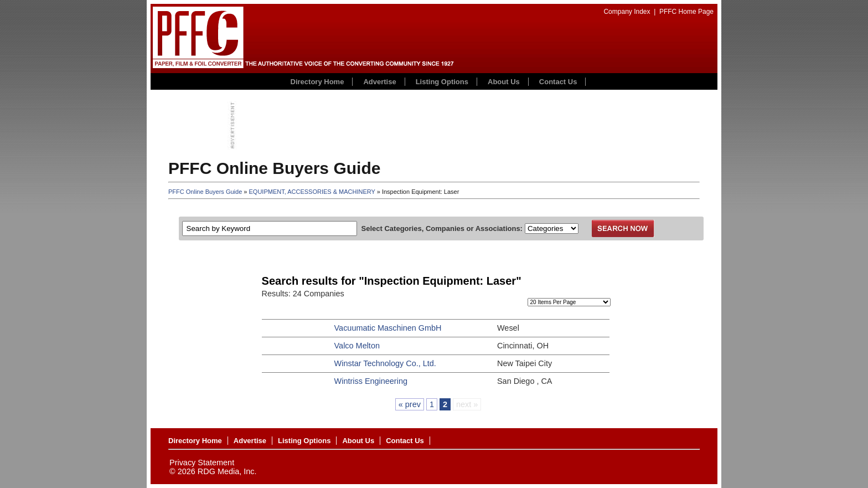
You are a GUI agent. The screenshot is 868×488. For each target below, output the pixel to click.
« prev (410, 404)
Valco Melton (357, 346)
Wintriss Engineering (371, 381)
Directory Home (317, 82)
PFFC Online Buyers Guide (205, 192)
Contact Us (558, 82)
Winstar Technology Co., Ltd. (385, 363)
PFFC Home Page (686, 12)
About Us (504, 82)
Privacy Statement (202, 463)
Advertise (379, 82)
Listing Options (442, 82)
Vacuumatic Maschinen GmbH (388, 328)
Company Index (627, 12)
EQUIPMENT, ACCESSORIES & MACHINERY (312, 192)
